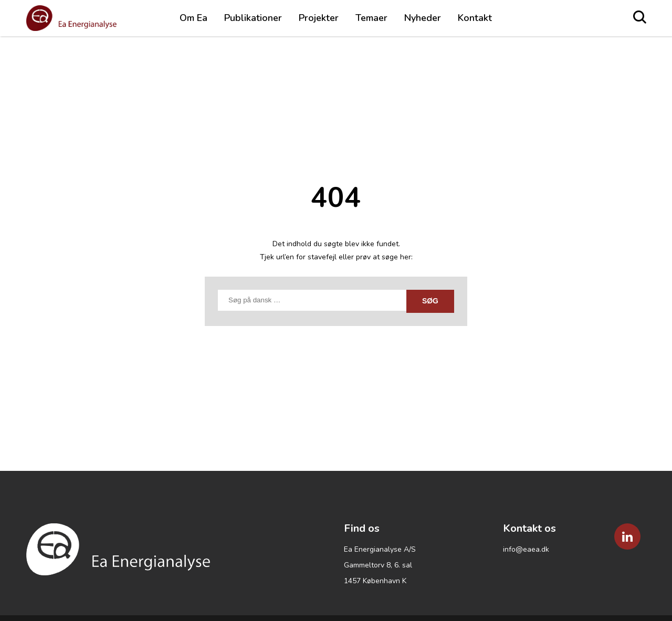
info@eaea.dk (526, 549)
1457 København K (375, 581)
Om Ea (193, 18)
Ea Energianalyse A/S (380, 549)
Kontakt (475, 18)
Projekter (319, 18)
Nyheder (423, 18)
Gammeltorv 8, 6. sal (378, 565)
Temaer (371, 18)
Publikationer (253, 18)
